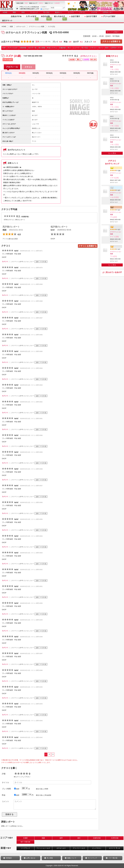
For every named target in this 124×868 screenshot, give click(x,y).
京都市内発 (97, 838)
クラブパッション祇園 (116, 66)
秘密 (17, 789)
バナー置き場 (113, 858)
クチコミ (82, 12)
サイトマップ (92, 858)
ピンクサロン (97, 848)
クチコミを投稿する (111, 41)
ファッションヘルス (43, 848)
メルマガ (94, 12)
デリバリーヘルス (79, 848)
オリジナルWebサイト (114, 32)
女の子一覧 (32, 48)
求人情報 (50, 858)
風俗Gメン (59, 12)
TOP (4, 48)
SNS (23, 12)
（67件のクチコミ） (88, 56)
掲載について (72, 858)
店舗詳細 (62, 48)
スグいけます (13, 48)
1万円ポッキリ (108, 12)
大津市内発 (115, 838)
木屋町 (25, 838)
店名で (44, 7)
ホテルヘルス (61, 848)
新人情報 (42, 48)
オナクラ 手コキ (115, 848)
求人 (69, 48)
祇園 (43, 838)
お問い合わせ (31, 858)
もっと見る (112, 153)
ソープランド (25, 848)
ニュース (71, 12)
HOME (5, 12)
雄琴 (61, 838)
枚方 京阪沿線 (25, 842)
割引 (107, 48)
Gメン (101, 48)
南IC (79, 838)
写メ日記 (46, 12)
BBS (14, 12)
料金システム (52, 48)
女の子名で (45, 9)
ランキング (34, 12)
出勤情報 (23, 48)
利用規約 (9, 858)
